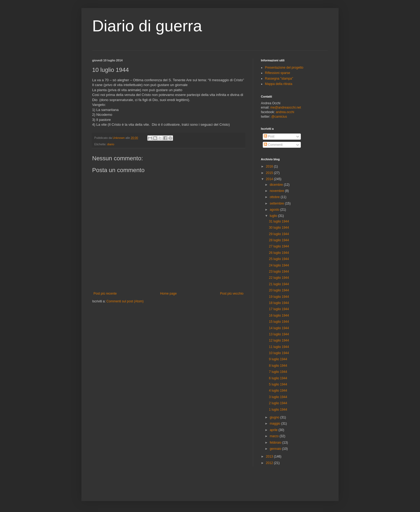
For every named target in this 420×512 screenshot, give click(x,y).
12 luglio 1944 (279, 340)
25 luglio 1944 (279, 259)
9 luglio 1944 (278, 359)
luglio (274, 216)
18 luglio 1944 (279, 303)
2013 (270, 457)
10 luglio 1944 (279, 353)
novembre (277, 191)
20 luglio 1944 (279, 290)
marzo (275, 436)
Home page (168, 294)
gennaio (276, 449)
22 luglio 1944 (279, 278)
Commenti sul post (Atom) (125, 301)
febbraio (276, 443)
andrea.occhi (285, 112)
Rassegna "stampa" (279, 79)
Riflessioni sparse (277, 73)
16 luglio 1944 (279, 316)
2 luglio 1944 (278, 403)
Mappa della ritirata (279, 84)
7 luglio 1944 (278, 372)
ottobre (275, 197)
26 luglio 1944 (279, 253)
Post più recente (105, 294)
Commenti (273, 145)
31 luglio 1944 (279, 221)
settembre (277, 203)
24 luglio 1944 (279, 265)
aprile (274, 430)
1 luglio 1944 (278, 410)
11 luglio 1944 (279, 347)
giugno (275, 417)
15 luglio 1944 (279, 322)
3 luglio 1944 (278, 397)
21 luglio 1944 (279, 284)
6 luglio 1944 (278, 378)
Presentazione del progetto (284, 68)
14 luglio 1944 (279, 328)
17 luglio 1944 (279, 309)
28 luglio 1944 (279, 240)
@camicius (279, 117)
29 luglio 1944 (279, 234)
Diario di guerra (147, 26)
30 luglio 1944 (279, 228)
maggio (275, 424)
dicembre (277, 185)
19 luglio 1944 (279, 297)
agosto (275, 210)
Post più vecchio (232, 294)
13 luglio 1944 (279, 334)
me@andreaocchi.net (286, 107)
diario (111, 144)
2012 (270, 463)
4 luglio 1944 (278, 391)
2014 (270, 179)
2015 (270, 173)
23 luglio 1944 (279, 272)
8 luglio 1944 (278, 366)
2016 (270, 166)
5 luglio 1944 (278, 384)
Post (269, 136)
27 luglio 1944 (279, 246)
